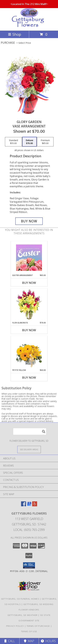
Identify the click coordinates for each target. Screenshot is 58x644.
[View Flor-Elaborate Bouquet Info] (29, 305)
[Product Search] (30, 431)
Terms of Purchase (38, 626)
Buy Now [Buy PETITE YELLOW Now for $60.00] (29, 377)
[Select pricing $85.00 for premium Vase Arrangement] (45, 142)
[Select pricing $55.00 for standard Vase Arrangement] (13, 142)
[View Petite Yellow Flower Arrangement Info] (29, 352)
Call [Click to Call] (10, 641)
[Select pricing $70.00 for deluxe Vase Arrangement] (29, 142)
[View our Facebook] (24, 505)
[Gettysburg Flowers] (29, 26)
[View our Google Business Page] (29, 505)
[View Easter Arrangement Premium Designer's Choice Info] (29, 258)
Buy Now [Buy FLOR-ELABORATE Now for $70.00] (29, 330)
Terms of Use (29, 631)
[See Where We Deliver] (29, 449)
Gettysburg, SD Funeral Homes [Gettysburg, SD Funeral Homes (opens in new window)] (20, 599)
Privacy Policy (15, 626)
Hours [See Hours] (48, 641)
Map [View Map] (29, 641)
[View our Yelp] (35, 505)
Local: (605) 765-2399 (29, 530)
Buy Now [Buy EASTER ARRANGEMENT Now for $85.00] (29, 283)
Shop (15, 34)
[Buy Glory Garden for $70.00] (29, 221)
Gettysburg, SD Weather (23, 615)
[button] (29, 565)
